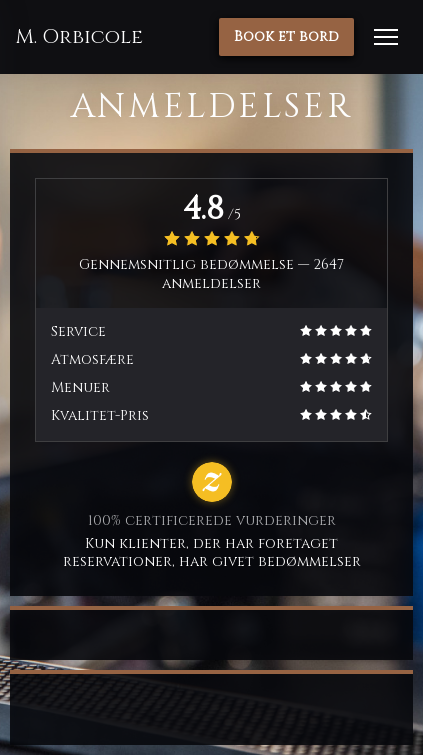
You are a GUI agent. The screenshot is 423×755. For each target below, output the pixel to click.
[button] (386, 37)
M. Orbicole (79, 37)
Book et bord (286, 36)
